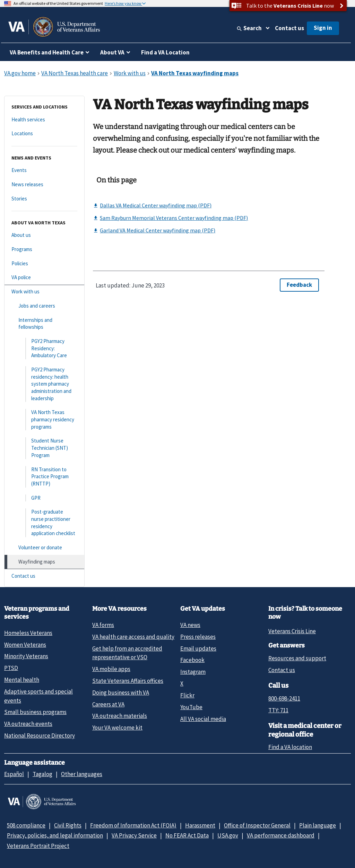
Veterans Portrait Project (38, 846)
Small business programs (35, 712)
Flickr (187, 695)
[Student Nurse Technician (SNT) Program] (44, 448)
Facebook (192, 660)
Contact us (289, 28)
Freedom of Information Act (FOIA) (133, 825)
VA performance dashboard (281, 835)
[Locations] (44, 134)
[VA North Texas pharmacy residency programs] (44, 420)
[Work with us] (44, 292)
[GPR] (44, 498)
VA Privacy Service (134, 835)
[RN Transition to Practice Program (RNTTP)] (44, 477)
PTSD (11, 668)
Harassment (200, 825)
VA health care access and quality (133, 637)
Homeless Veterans (28, 633)
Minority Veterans (26, 656)
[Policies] (44, 264)
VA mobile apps (111, 669)
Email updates (198, 648)
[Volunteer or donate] (44, 548)
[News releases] (44, 185)
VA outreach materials (120, 716)
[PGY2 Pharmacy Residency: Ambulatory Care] (44, 349)
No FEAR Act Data (187, 835)
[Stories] (44, 199)
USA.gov (228, 835)
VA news (190, 625)
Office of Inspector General (257, 825)
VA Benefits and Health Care (47, 52)
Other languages (82, 774)
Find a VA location (290, 747)
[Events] (44, 170)
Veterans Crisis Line (292, 631)
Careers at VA (108, 704)
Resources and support (297, 658)
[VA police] (44, 278)
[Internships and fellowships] (44, 324)
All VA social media (203, 719)
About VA (112, 52)
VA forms (103, 625)
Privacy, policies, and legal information (55, 835)
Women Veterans (25, 645)
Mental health (22, 680)
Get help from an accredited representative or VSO (127, 653)
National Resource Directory (40, 736)
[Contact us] (44, 576)
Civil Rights (68, 825)
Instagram (193, 672)
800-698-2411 (284, 698)
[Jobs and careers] (44, 306)
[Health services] (44, 120)
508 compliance (26, 825)
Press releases (198, 637)
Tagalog (42, 774)
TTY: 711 (278, 710)
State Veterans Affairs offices (128, 681)
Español (14, 774)
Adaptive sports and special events (38, 696)
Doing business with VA (121, 693)
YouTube (191, 707)
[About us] (44, 235)
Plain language (318, 825)
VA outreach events (28, 724)
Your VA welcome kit (117, 728)
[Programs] (44, 250)
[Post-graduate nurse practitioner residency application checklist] (44, 523)
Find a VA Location (165, 52)
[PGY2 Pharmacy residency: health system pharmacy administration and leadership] (44, 384)
